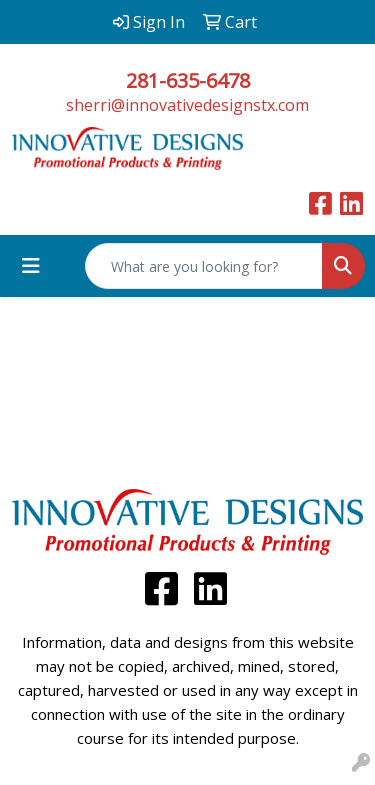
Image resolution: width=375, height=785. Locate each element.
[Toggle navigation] (31, 266)
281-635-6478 (188, 80)
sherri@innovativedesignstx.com (187, 105)
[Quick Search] (204, 266)
